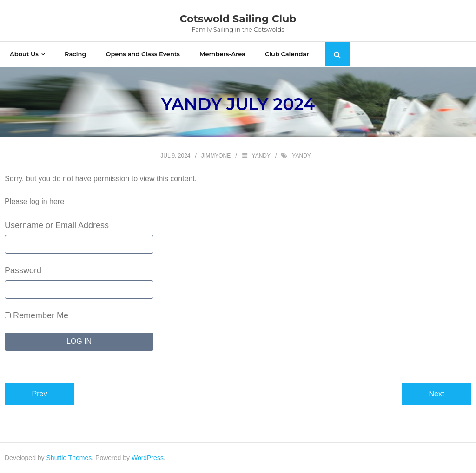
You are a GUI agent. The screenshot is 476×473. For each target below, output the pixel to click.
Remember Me (36, 315)
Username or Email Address (57, 225)
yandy (261, 156)
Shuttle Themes (69, 458)
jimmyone (216, 156)
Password (23, 270)
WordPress (148, 458)
